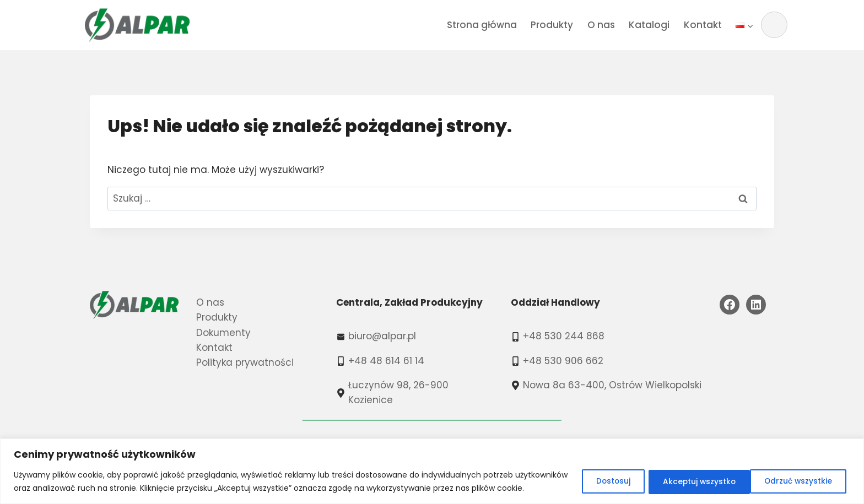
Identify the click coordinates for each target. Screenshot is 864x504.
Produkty (552, 25)
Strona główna (482, 25)
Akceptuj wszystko (797, 475)
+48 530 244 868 (564, 336)
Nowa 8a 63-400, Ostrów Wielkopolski (612, 385)
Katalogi (649, 25)
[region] (432, 465)
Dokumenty (223, 333)
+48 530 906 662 (563, 361)
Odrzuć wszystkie (689, 475)
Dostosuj (601, 475)
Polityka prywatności (245, 362)
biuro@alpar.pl (382, 336)
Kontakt (703, 25)
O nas (601, 25)
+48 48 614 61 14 (386, 361)
